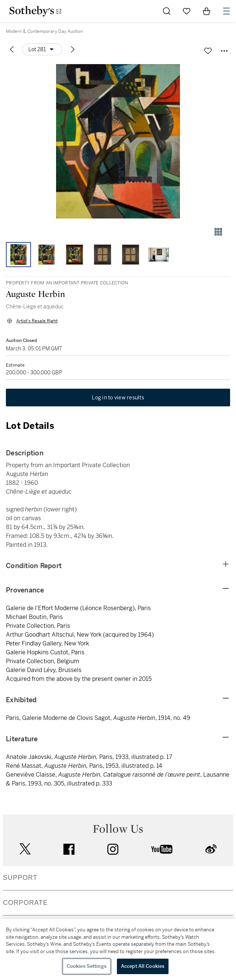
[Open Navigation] (226, 11)
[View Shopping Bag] (206, 11)
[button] (118, 141)
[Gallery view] (218, 232)
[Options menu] (42, 49)
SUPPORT (20, 878)
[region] (118, 949)
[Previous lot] (12, 49)
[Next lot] (73, 49)
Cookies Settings (87, 966)
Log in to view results (118, 398)
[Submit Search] (167, 11)
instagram (113, 849)
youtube (162, 849)
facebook (69, 849)
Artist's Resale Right (37, 321)
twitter (25, 849)
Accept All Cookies (143, 966)
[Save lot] (208, 51)
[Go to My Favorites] (187, 11)
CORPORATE (25, 903)
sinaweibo (211, 849)
